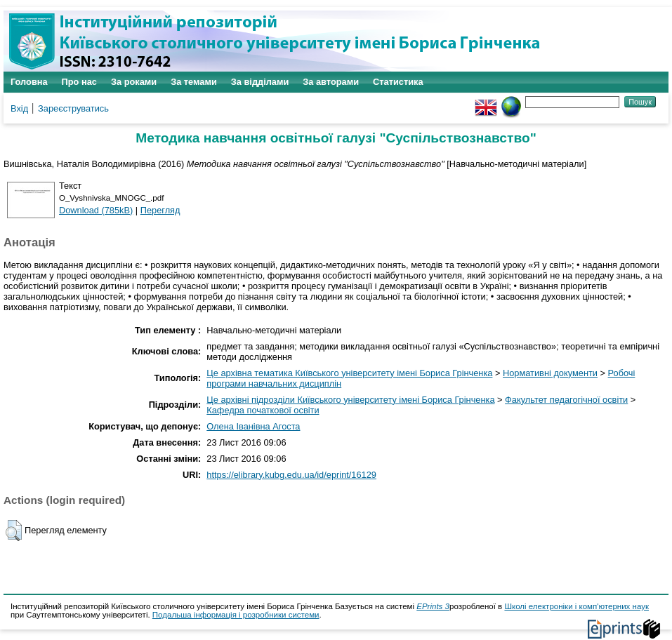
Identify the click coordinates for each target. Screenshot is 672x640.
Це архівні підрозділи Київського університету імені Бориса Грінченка (350, 400)
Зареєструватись (73, 108)
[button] (14, 531)
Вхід (19, 108)
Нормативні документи (550, 373)
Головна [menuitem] (29, 82)
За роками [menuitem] (134, 82)
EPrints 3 (433, 606)
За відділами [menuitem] (260, 82)
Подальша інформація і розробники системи (236, 615)
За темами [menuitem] (194, 82)
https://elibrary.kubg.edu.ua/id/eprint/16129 (291, 475)
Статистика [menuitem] (398, 82)
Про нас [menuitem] (79, 82)
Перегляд (160, 210)
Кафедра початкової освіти (263, 410)
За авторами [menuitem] (331, 82)
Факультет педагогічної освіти (566, 400)
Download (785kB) (96, 210)
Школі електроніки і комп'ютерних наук (577, 606)
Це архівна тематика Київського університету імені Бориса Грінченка (349, 373)
